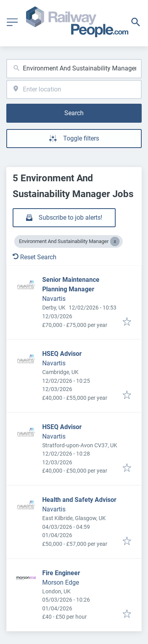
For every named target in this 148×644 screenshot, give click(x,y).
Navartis (54, 299)
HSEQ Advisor (62, 354)
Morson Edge (61, 582)
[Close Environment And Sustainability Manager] (115, 241)
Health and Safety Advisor (79, 500)
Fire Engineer (61, 573)
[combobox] (74, 69)
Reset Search (35, 257)
